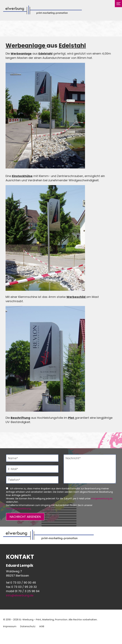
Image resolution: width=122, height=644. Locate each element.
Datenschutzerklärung (18, 509)
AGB (42, 626)
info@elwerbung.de (102, 499)
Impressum (10, 626)
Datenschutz (28, 626)
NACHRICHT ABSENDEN (25, 517)
